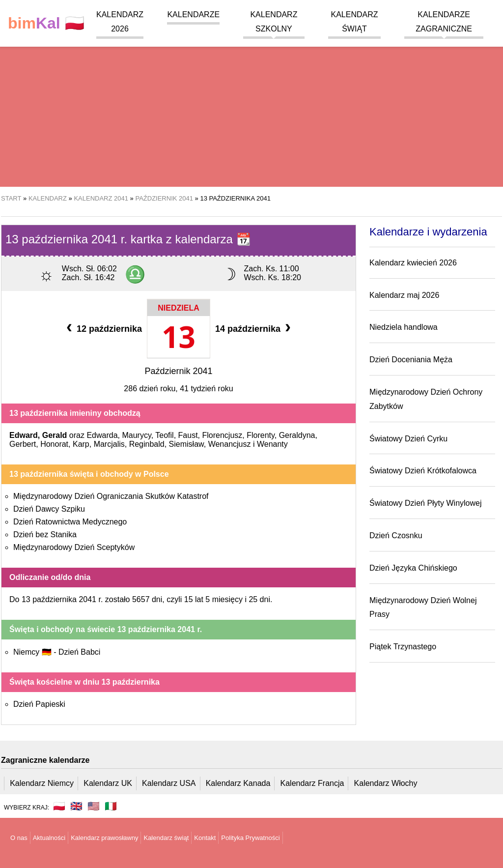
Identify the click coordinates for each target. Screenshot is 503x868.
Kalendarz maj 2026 (404, 295)
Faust (188, 435)
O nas (19, 838)
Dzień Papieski (39, 704)
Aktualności (49, 838)
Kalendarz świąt (166, 838)
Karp (81, 444)
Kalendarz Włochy (386, 783)
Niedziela (178, 308)
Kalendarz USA (169, 783)
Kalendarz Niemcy (42, 783)
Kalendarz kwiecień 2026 (413, 263)
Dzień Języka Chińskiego (413, 568)
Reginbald (147, 444)
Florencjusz (222, 435)
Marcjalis (109, 444)
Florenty (261, 435)
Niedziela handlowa (404, 327)
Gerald (55, 435)
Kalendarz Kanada (238, 783)
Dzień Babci (79, 652)
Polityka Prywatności (250, 838)
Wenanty (272, 444)
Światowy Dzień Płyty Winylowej (426, 503)
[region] (251, 108)
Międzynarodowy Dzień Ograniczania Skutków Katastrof (111, 496)
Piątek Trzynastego (403, 647)
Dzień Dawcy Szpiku (49, 509)
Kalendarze (193, 14)
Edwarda (102, 435)
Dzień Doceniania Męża (411, 360)
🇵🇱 (46, 23)
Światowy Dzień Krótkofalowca (423, 471)
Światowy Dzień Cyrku (408, 439)
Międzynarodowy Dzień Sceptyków (74, 547)
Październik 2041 (178, 371)
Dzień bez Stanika (45, 535)
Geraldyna (297, 435)
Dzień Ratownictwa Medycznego (70, 522)
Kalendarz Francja (312, 783)
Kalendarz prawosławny (104, 838)
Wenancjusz (230, 444)
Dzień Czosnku (396, 535)
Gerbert (23, 444)
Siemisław (186, 444)
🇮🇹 (111, 806)
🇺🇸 (94, 806)
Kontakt (205, 838)
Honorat (54, 444)
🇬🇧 (76, 806)
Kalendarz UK (108, 783)
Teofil (164, 435)
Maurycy (136, 435)
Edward (24, 435)
